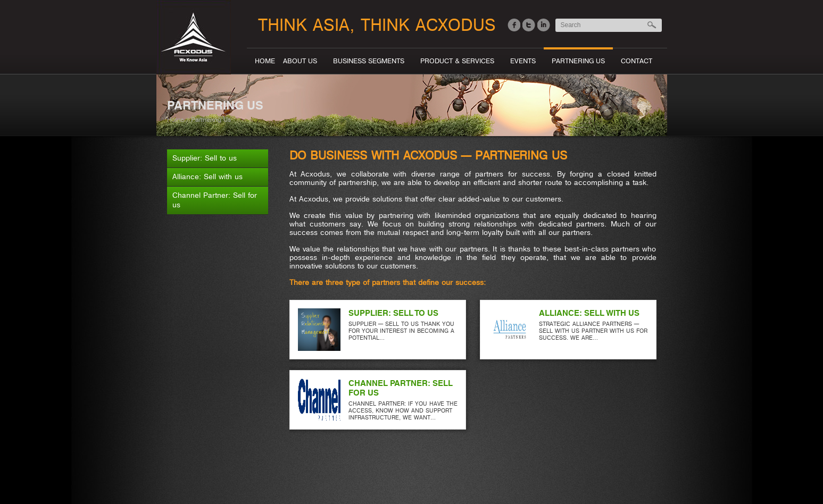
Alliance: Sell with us (207, 177)
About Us (300, 61)
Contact (637, 61)
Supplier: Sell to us (205, 158)
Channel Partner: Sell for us (215, 200)
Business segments (369, 61)
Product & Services (457, 61)
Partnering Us (578, 61)
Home (265, 61)
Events (523, 61)
